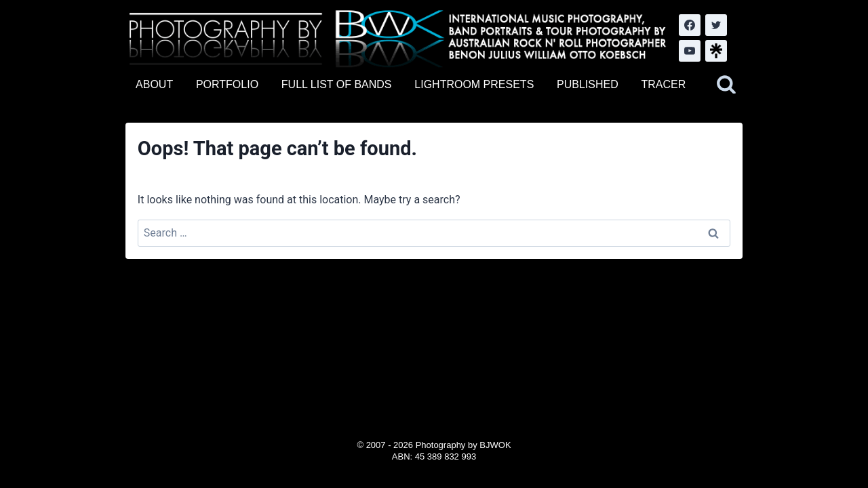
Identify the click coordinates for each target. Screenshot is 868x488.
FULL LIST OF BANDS (337, 84)
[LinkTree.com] (716, 51)
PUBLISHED (588, 84)
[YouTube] (690, 51)
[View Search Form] (726, 85)
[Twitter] (716, 25)
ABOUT (154, 84)
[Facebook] (690, 25)
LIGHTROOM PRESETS (474, 84)
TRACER (663, 84)
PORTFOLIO (227, 84)
